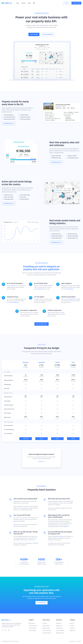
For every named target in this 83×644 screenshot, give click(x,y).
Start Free (26, 439)
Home (18, 3)
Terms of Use (32, 540)
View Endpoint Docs (9, 124)
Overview (45, 623)
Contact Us (72, 628)
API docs (13, 286)
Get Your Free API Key (42, 324)
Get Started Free (42, 604)
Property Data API (47, 633)
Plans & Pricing (32, 631)
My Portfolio (32, 623)
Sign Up (41, 439)
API (34, 3)
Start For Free (76, 3)
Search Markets (33, 628)
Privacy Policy (79, 641)
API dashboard (15, 302)
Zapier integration (69, 289)
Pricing (29, 3)
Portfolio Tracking (47, 631)
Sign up (15, 525)
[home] (7, 3)
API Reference (60, 628)
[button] (23, 3)
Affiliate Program (60, 633)
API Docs (67, 3)
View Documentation (48, 34)
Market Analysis (46, 628)
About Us (72, 623)
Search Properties (33, 626)
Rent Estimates (46, 626)
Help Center (59, 623)
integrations (40, 289)
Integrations (59, 626)
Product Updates (60, 631)
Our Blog (72, 626)
